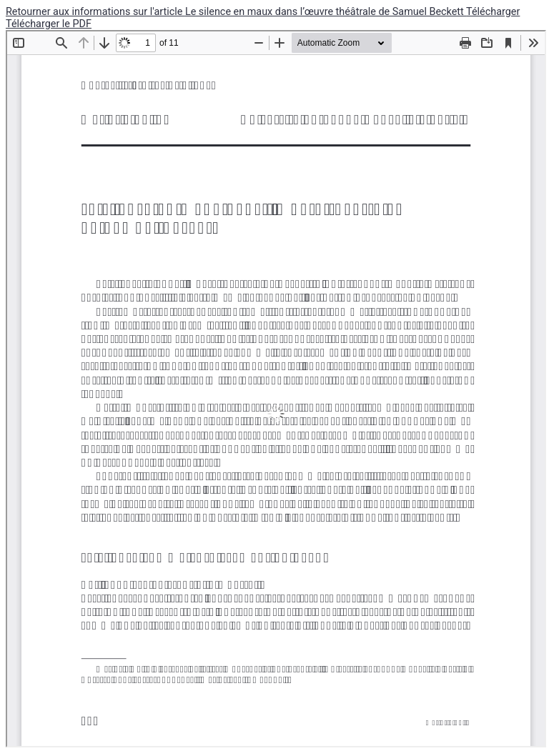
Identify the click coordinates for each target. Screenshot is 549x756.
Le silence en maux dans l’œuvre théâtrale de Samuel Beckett (326, 12)
